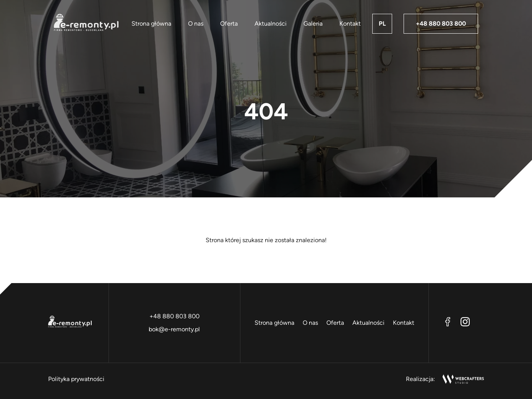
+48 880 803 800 (441, 24)
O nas (196, 24)
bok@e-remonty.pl (174, 329)
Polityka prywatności (76, 379)
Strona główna (151, 24)
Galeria (313, 24)
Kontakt (350, 24)
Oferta (229, 24)
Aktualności (271, 24)
